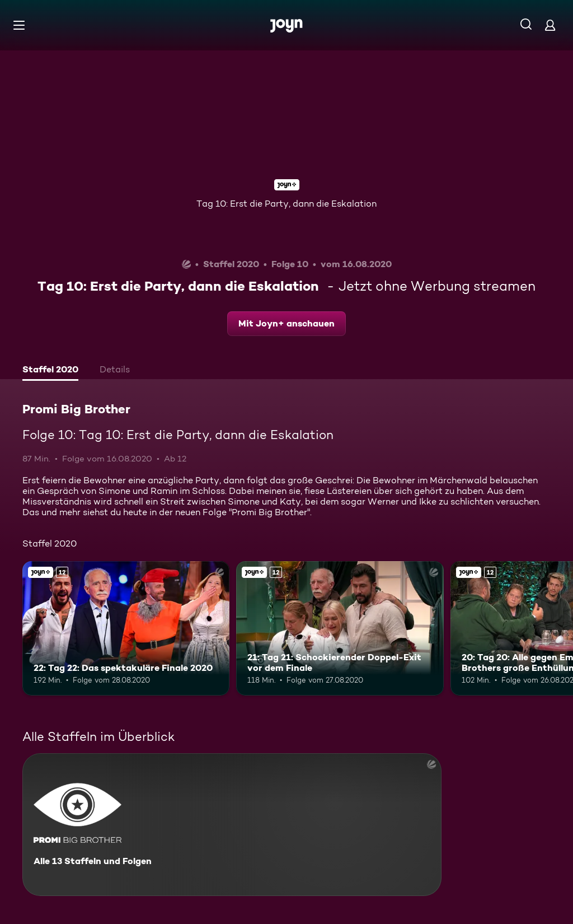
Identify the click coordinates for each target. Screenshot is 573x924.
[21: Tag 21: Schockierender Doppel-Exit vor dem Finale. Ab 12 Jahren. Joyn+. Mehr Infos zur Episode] (340, 629)
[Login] (550, 25)
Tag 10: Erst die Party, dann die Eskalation (286, 204)
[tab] (50, 371)
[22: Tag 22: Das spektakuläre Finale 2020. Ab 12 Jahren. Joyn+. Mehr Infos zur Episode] (126, 629)
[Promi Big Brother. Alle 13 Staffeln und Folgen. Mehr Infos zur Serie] (232, 825)
